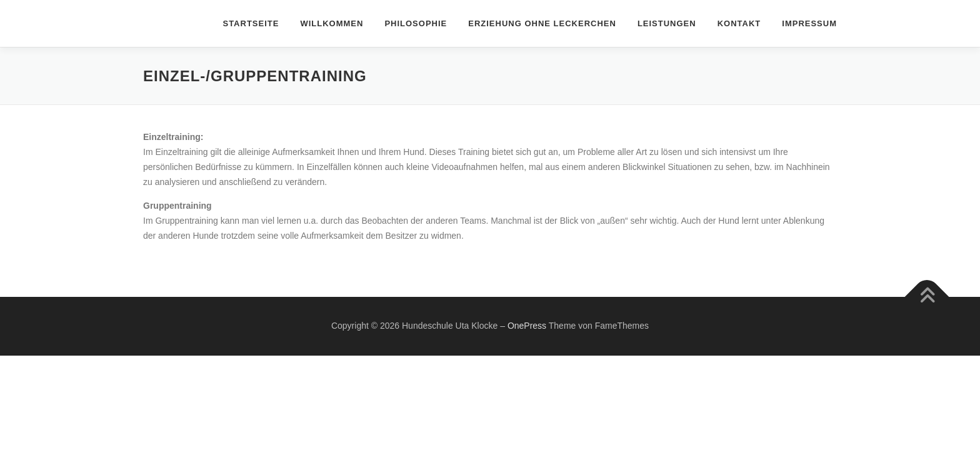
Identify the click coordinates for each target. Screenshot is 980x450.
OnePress (527, 326)
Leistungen (667, 23)
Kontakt (739, 23)
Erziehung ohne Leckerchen (542, 23)
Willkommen (332, 23)
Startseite (251, 23)
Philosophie (416, 23)
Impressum (809, 23)
